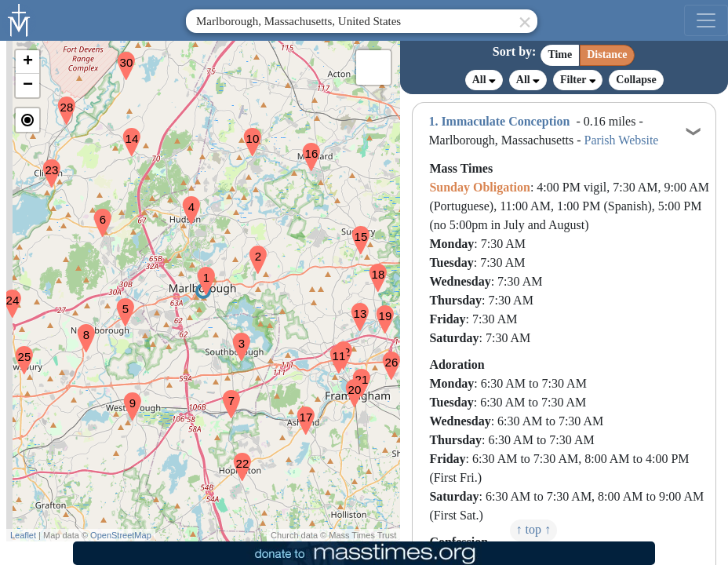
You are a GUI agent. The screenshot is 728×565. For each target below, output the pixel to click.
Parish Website (622, 140)
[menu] (706, 20)
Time (560, 55)
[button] (200, 271)
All (484, 80)
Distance (607, 55)
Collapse (636, 80)
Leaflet (23, 535)
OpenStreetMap (121, 535)
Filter (578, 80)
